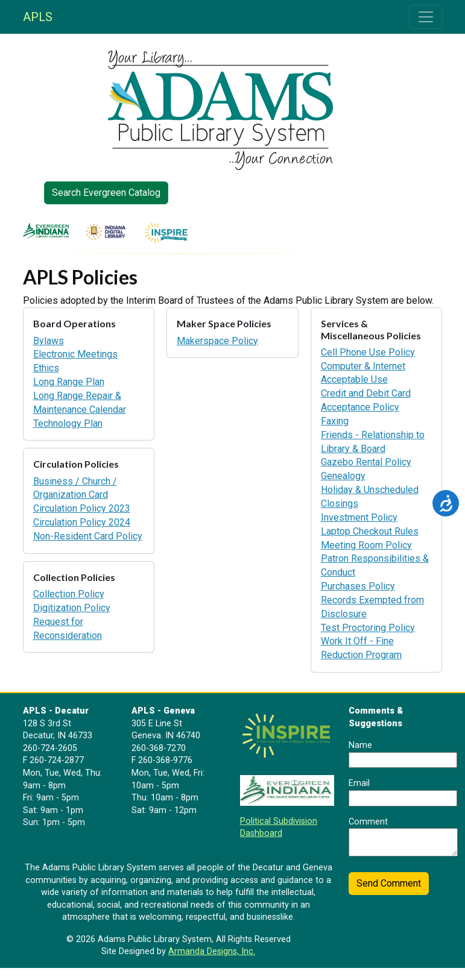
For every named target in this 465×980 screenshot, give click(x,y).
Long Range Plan (69, 382)
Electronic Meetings (75, 354)
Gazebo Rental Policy (366, 462)
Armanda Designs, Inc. (212, 951)
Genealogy (343, 476)
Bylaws (49, 341)
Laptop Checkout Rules (370, 531)
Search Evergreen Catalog (106, 193)
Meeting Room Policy (366, 545)
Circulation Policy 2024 (82, 522)
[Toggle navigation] (426, 17)
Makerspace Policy (217, 341)
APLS (38, 17)
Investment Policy (359, 517)
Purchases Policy (358, 586)
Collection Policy (69, 594)
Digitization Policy (72, 608)
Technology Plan (68, 423)
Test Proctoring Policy (368, 628)
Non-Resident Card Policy (88, 536)
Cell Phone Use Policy (368, 352)
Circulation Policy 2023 (82, 508)
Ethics (46, 368)
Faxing (335, 421)
